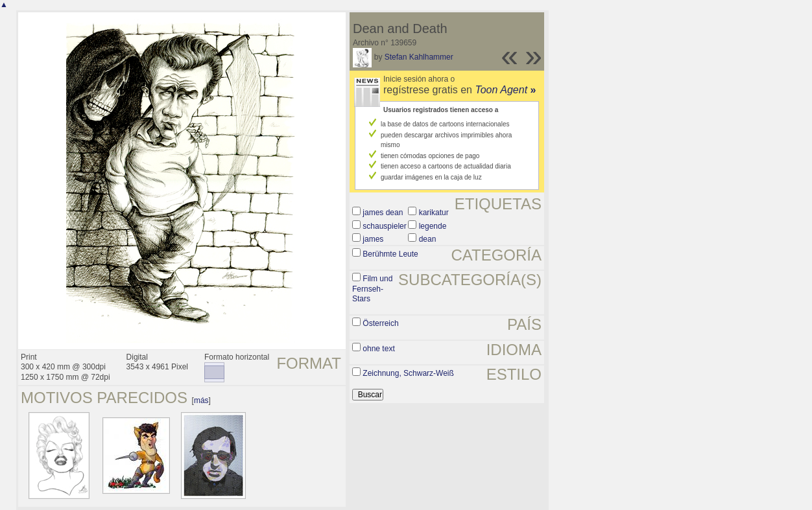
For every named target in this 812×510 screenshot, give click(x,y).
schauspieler (384, 226)
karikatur (434, 213)
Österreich (380, 323)
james (373, 239)
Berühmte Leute (390, 254)
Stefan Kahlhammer (419, 57)
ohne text (378, 349)
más (201, 400)
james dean (383, 213)
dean (428, 239)
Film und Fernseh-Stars (372, 289)
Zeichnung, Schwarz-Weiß (408, 373)
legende (433, 226)
